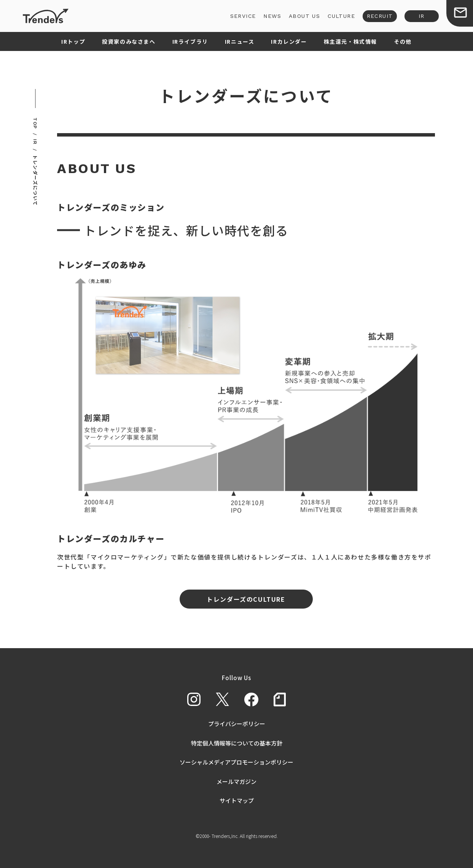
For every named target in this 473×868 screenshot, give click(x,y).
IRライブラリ (190, 41)
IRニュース (240, 41)
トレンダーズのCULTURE (246, 599)
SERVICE (243, 16)
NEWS (272, 16)
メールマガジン (236, 781)
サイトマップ (237, 800)
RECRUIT (380, 16)
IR (422, 16)
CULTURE (341, 16)
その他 (403, 41)
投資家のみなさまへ (129, 41)
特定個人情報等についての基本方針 (237, 743)
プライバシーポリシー (237, 724)
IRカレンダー (289, 41)
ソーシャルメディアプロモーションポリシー (236, 762)
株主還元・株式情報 (350, 41)
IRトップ (73, 41)
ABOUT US (304, 16)
